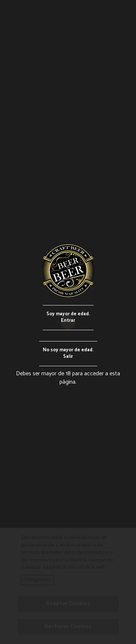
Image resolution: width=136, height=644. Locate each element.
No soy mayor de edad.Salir (68, 353)
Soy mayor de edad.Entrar (68, 317)
